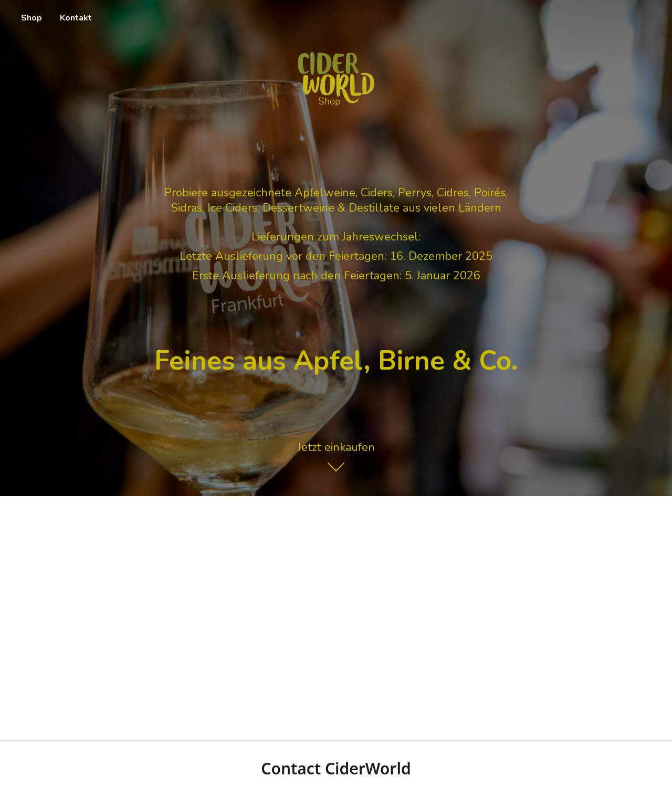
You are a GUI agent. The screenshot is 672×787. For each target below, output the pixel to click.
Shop (31, 18)
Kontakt (76, 18)
